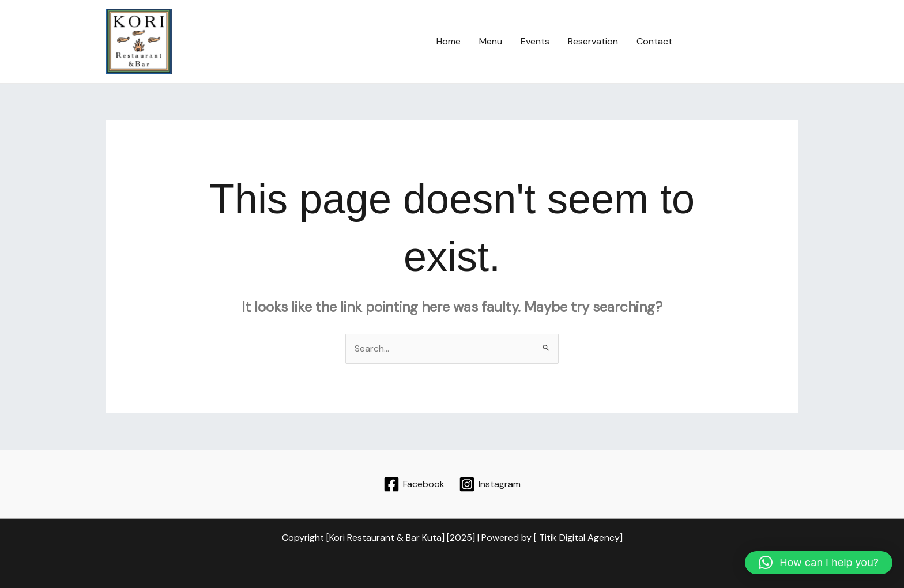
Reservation (593, 41)
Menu (491, 41)
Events (535, 41)
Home (449, 41)
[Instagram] (489, 484)
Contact (654, 41)
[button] (745, 42)
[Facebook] (414, 484)
